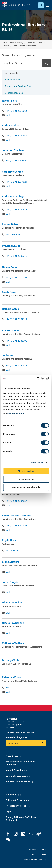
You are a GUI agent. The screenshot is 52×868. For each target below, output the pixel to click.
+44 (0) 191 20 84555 (16, 136)
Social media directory (37, 850)
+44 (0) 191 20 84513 (16, 319)
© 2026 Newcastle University (34, 860)
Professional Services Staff (25, 46)
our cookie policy (17, 413)
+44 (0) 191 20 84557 (16, 501)
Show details (37, 463)
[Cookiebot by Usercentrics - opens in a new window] (37, 379)
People (6, 46)
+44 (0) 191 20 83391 (16, 341)
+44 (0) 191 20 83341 (16, 256)
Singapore (22, 737)
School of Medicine (35, 43)
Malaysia (10, 737)
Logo (4, 5)
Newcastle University (14, 43)
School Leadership (14, 93)
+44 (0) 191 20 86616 (16, 365)
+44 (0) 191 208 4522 (16, 526)
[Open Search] (41, 5)
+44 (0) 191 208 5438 (16, 277)
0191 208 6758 (13, 234)
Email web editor (39, 855)
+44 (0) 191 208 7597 (16, 160)
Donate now (14, 743)
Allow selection (26, 479)
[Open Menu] (48, 5)
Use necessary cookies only (26, 487)
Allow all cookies (26, 471)
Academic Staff (12, 80)
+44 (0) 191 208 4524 (16, 182)
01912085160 (12, 551)
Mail (8, 115)
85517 (9, 688)
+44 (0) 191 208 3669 (16, 111)
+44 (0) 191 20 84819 (16, 210)
